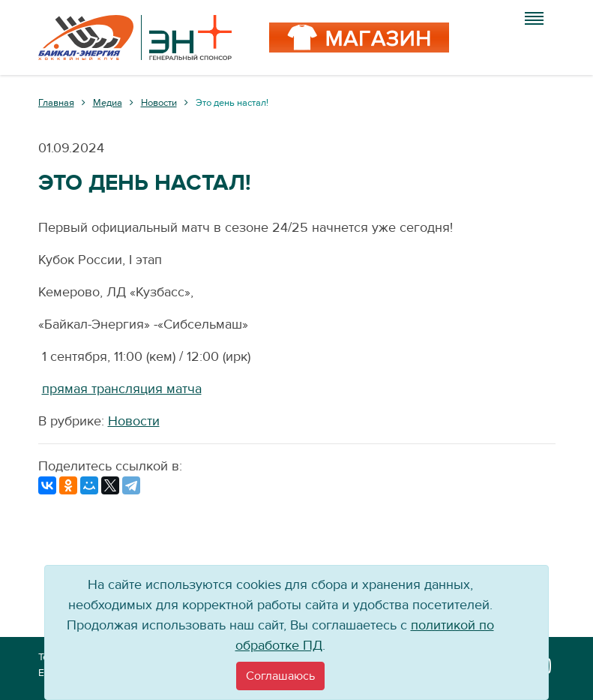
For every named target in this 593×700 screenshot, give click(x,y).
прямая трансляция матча (122, 389)
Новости (134, 421)
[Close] (280, 676)
